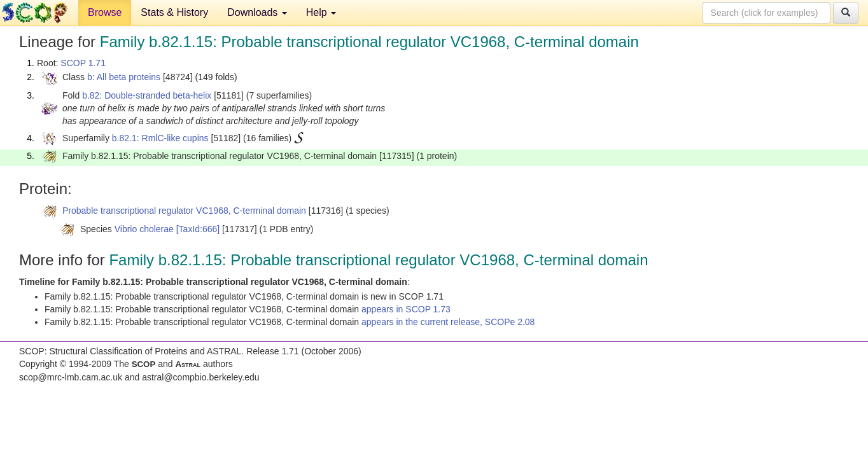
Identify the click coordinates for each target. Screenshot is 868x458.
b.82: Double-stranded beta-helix (147, 95)
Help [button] (321, 12)
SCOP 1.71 (83, 63)
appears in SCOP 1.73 (406, 309)
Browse (105, 12)
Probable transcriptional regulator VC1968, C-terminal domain (184, 211)
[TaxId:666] (198, 229)
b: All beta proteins (124, 77)
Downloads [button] (257, 12)
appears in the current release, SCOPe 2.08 (448, 322)
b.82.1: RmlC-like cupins (160, 138)
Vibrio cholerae (144, 229)
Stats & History (174, 12)
